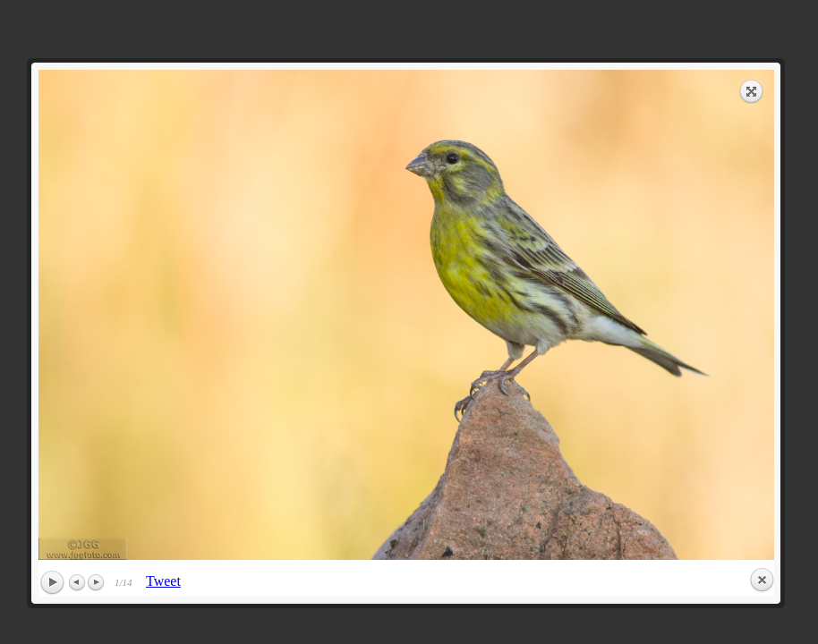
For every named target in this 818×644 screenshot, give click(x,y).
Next (96, 582)
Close (762, 580)
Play (52, 583)
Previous (78, 582)
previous (219, 315)
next (594, 315)
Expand (752, 91)
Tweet (163, 581)
